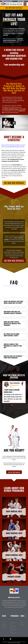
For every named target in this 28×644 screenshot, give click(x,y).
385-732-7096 (21, 1)
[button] (25, 4)
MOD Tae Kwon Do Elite (14, 4)
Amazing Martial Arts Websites (14, 643)
